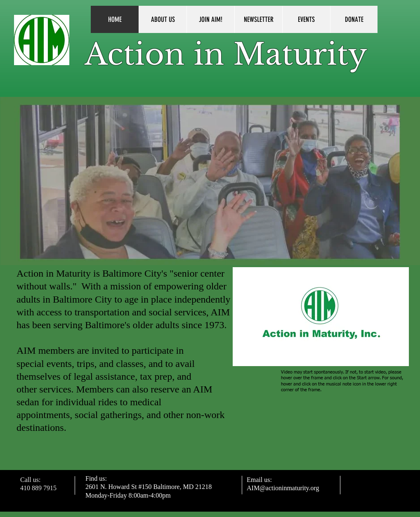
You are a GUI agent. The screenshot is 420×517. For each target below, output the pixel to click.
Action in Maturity (226, 54)
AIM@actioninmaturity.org (283, 488)
